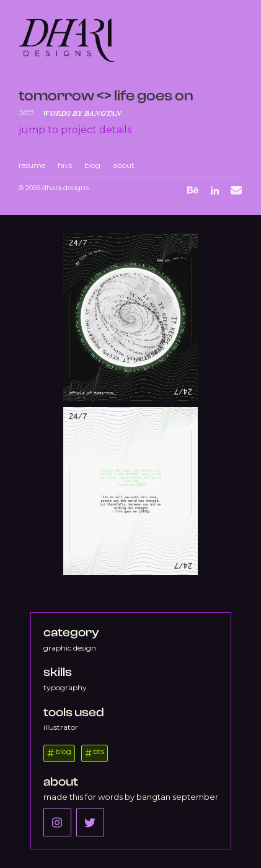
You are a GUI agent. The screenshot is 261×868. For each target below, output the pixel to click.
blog (92, 165)
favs (65, 165)
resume (32, 165)
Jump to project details (75, 130)
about (124, 165)
